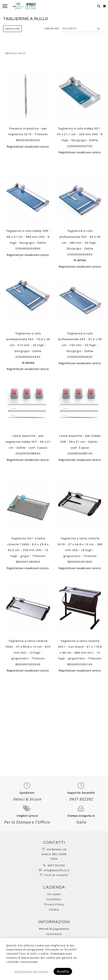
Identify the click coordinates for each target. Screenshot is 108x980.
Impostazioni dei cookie (31, 971)
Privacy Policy (54, 904)
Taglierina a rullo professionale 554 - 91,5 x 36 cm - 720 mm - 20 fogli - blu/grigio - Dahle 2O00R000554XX (80, 345)
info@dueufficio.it (57, 870)
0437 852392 (56, 865)
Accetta (63, 971)
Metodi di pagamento (54, 929)
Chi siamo (54, 894)
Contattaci (54, 899)
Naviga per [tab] (12, 29)
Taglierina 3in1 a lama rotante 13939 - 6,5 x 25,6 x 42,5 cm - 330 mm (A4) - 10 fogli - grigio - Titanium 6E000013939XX (28, 550)
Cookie (54, 909)
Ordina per (52, 28)
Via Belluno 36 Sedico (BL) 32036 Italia (54, 854)
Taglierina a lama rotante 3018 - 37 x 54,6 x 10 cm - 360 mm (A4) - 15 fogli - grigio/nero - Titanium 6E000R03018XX (80, 550)
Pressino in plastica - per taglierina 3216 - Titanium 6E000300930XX (28, 134)
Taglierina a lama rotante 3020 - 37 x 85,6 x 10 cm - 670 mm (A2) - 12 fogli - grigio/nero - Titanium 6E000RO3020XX (28, 653)
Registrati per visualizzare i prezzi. (28, 146)
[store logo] (24, 6)
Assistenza (54, 934)
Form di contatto (56, 875)
